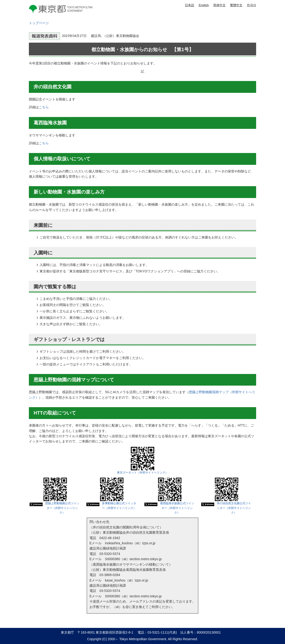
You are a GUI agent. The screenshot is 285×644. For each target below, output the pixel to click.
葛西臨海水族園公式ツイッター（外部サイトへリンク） (177, 508)
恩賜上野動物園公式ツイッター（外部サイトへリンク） (62, 508)
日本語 (189, 5)
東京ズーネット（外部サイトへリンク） (142, 473)
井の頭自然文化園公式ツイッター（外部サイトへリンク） (234, 508)
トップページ (39, 23)
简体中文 (219, 5)
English (204, 5)
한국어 (252, 5)
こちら (44, 107)
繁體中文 (236, 5)
